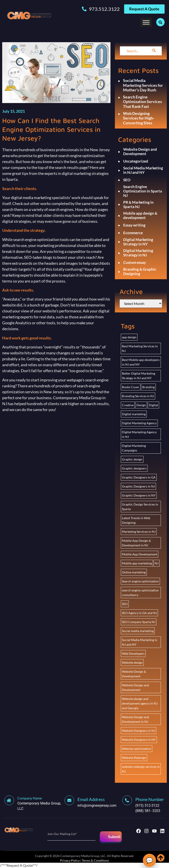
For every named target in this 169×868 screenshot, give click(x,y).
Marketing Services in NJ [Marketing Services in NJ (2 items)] (139, 532)
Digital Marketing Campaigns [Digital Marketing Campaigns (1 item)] (134, 448)
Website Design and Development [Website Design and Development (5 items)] (135, 687)
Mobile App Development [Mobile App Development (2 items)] (140, 554)
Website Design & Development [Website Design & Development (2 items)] (134, 674)
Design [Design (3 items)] (141, 405)
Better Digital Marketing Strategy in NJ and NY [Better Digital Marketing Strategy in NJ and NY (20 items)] (139, 376)
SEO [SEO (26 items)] (125, 604)
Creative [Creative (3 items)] (128, 405)
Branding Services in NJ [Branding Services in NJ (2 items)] (138, 396)
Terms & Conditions (95, 860)
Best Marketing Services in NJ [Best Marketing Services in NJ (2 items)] (140, 348)
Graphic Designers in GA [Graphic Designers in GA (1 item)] (139, 477)
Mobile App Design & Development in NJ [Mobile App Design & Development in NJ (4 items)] (136, 543)
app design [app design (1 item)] (129, 337)
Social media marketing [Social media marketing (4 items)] (138, 631)
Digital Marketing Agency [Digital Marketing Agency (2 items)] (139, 423)
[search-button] (154, 51)
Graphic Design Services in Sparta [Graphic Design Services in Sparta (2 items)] (140, 507)
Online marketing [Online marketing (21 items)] (134, 572)
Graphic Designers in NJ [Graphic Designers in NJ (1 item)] (138, 486)
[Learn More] (34, 803)
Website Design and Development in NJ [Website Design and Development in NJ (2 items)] (135, 719)
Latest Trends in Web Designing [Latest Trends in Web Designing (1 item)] (136, 520)
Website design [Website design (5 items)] (132, 662)
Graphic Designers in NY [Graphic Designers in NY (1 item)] (139, 495)
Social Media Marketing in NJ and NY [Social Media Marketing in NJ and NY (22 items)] (140, 642)
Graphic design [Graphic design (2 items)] (132, 459)
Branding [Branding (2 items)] (148, 387)
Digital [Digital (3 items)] (153, 405)
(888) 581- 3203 (148, 811)
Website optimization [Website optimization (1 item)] (137, 749)
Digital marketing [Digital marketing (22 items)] (134, 414)
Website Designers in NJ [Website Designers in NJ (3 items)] (139, 731)
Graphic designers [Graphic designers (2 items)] (134, 468)
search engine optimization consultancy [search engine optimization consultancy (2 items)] (140, 593)
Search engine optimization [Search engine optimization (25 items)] (140, 581)
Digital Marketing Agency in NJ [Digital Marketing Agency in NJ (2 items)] (139, 434)
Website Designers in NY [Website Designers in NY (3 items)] (139, 740)
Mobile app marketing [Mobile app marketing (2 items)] (137, 563)
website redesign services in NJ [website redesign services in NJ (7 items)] (141, 769)
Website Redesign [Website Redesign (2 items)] (134, 758)
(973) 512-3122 (147, 805)
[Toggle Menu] (146, 22)
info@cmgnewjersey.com (97, 805)
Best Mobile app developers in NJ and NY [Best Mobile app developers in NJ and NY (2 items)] (141, 362)
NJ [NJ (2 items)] (157, 563)
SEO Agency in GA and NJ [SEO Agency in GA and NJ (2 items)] (139, 613)
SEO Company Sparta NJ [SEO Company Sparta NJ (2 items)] (139, 622)
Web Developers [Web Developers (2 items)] (133, 653)
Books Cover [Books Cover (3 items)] (131, 387)
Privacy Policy (70, 860)
